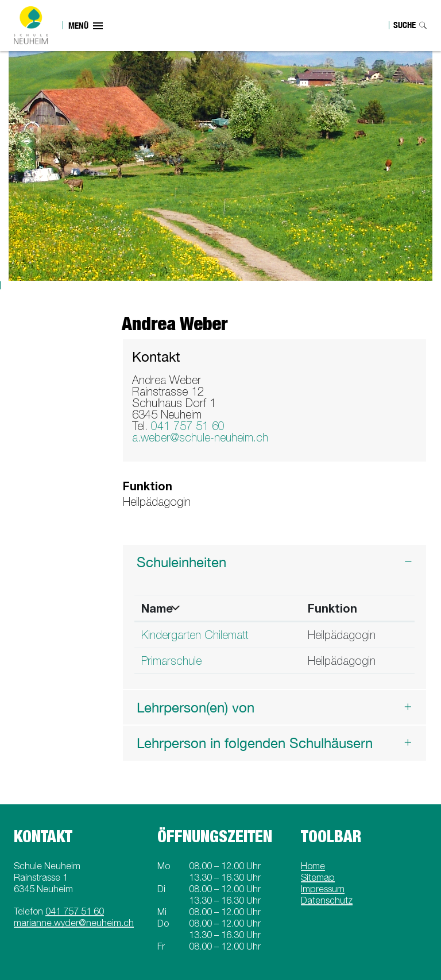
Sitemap (318, 877)
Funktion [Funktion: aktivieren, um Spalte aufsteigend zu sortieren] (332, 608)
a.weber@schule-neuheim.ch (200, 437)
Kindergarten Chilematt (195, 635)
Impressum (323, 889)
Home (313, 866)
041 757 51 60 (188, 426)
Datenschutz (327, 900)
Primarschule (171, 661)
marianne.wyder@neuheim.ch (74, 923)
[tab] (275, 562)
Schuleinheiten (181, 562)
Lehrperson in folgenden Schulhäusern (255, 743)
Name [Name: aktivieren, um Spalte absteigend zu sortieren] (157, 608)
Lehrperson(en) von (196, 707)
